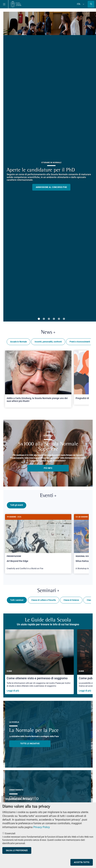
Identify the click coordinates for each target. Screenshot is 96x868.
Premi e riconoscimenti (80, 342)
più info (48, 468)
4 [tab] (54, 319)
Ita (79, 4)
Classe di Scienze (71, 599)
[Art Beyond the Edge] (38, 544)
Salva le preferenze (17, 850)
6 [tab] (64, 319)
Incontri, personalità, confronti (48, 342)
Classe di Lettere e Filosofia (43, 599)
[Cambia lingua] (83, 4)
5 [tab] (59, 319)
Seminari (48, 589)
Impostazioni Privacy (19, 799)
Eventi (48, 496)
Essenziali (10, 833)
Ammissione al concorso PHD (51, 187)
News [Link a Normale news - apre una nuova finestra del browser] (48, 332)
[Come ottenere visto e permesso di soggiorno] (39, 660)
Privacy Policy (42, 827)
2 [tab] (44, 319)
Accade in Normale (18, 342)
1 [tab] (39, 319)
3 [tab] (49, 319)
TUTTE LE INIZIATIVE (30, 742)
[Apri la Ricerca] (91, 4)
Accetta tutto (82, 862)
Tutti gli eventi (17, 505)
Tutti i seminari (17, 599)
